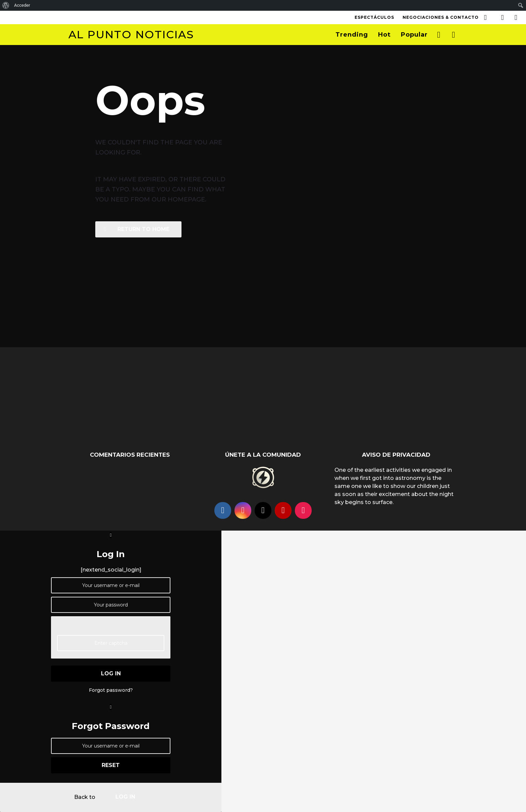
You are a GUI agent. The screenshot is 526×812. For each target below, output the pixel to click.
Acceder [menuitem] (22, 5)
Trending (352, 35)
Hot (384, 35)
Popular (414, 35)
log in (111, 673)
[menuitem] (6, 5)
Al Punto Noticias (131, 34)
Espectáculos (374, 17)
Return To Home (137, 229)
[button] (485, 17)
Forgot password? (111, 690)
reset (111, 765)
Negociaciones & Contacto (441, 17)
